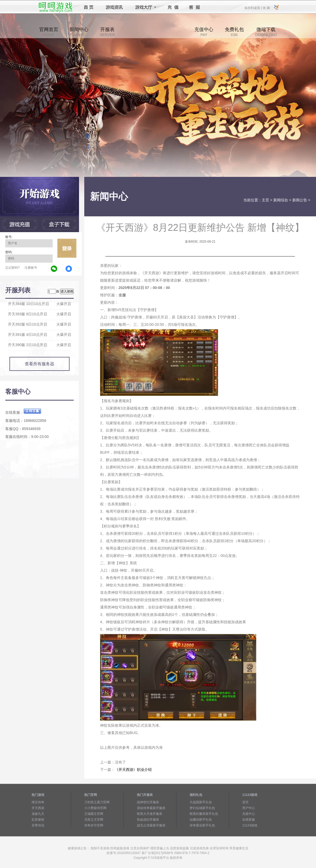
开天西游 (38, 808)
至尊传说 (38, 825)
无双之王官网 (94, 820)
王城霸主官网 (94, 814)
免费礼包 (234, 32)
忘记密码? (13, 268)
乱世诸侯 (38, 820)
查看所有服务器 (39, 364)
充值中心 (204, 32)
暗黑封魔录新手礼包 (204, 814)
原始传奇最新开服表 (151, 808)
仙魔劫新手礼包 (201, 820)
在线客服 (249, 820)
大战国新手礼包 (201, 802)
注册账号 (31, 268)
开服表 (107, 32)
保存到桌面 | (253, 8)
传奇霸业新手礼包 (202, 825)
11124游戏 (250, 825)
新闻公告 (300, 200)
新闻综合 (281, 200)
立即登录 (67, 248)
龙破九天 (38, 814)
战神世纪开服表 (148, 802)
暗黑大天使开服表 (150, 814)
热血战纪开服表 (148, 820)
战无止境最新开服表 (151, 825)
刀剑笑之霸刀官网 (97, 802)
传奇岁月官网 (94, 825)
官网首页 (49, 32)
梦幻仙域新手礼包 (202, 808)
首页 (89, 7)
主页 (265, 200)
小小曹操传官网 (95, 808)
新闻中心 (79, 32)
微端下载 (266, 32)
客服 (195, 7)
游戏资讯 (114, 7)
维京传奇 (38, 802)
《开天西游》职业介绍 (133, 770)
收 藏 (266, 8)
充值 (173, 7)
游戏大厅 (144, 7)
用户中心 (249, 808)
